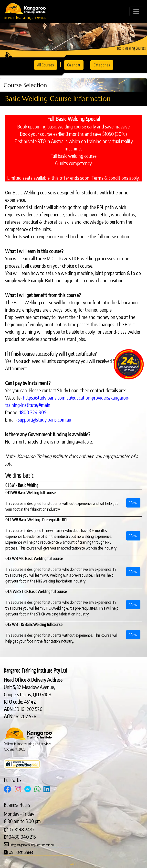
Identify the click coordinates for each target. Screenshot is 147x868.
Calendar (74, 65)
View (133, 503)
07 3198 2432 (22, 829)
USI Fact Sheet (21, 852)
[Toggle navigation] (136, 11)
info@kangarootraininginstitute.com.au (32, 845)
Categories (102, 65)
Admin (74, 864)
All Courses (46, 65)
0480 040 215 (22, 837)
